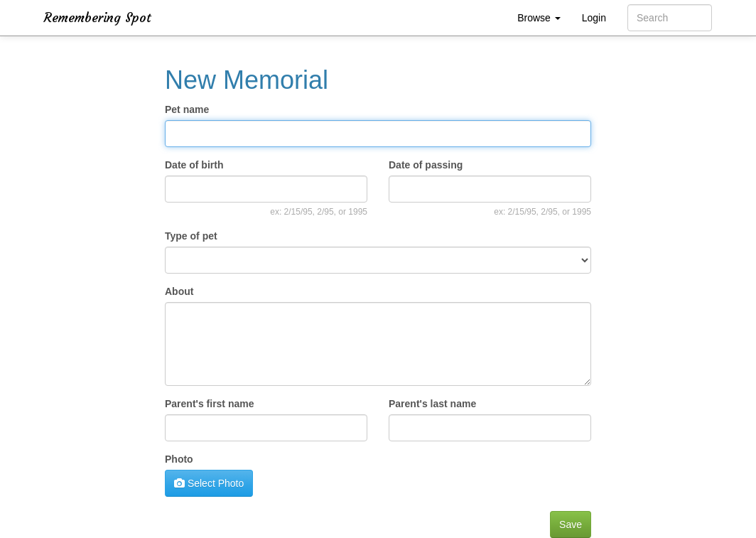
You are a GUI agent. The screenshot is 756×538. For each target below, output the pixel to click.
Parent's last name (432, 404)
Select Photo (209, 483)
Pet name (187, 109)
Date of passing (426, 165)
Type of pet (191, 236)
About (179, 291)
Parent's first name (210, 404)
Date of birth (194, 165)
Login (594, 18)
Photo (179, 459)
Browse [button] (539, 18)
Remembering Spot (98, 17)
